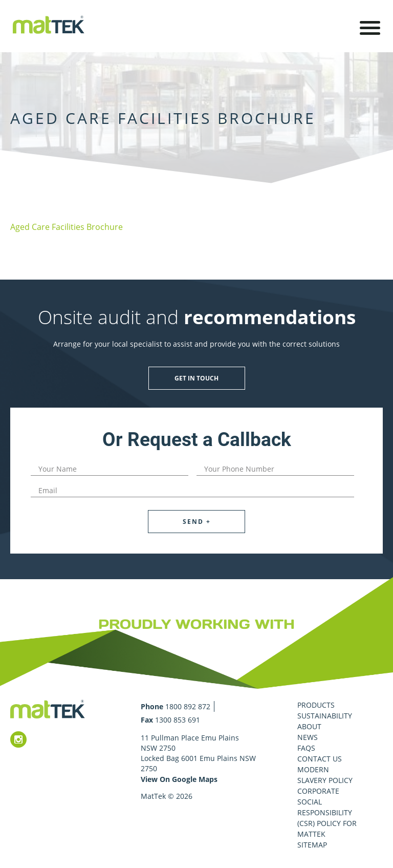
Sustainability (325, 716)
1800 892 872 (188, 706)
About (309, 726)
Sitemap (312, 845)
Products (316, 705)
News (308, 737)
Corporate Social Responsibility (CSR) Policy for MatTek (327, 812)
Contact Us (320, 759)
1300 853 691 (178, 720)
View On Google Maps (179, 779)
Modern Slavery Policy (325, 775)
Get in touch (196, 378)
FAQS (306, 748)
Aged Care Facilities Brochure (67, 227)
